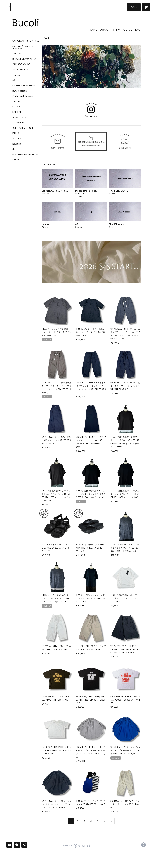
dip (14, 149)
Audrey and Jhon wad (23, 96)
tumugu (16, 75)
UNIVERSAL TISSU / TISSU (26, 41)
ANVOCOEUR (20, 117)
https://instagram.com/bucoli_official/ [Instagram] (143, 845)
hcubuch (17, 144)
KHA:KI (16, 101)
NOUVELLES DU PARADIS (25, 154)
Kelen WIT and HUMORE (25, 128)
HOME (93, 30)
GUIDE (128, 30)
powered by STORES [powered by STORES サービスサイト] (77, 847)
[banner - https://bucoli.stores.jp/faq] (125, 141)
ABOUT (105, 30)
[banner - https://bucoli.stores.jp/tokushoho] (91, 141)
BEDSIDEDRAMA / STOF (25, 59)
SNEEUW (17, 54)
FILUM (16, 133)
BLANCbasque (20, 91)
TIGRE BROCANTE (22, 70)
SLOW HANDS (20, 123)
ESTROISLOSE (20, 107)
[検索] (7, 7)
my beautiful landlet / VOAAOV (23, 47)
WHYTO (17, 139)
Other (16, 160)
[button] (134, 7)
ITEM (117, 30)
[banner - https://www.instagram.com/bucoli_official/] (91, 110)
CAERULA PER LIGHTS (24, 85)
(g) (14, 80)
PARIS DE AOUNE (21, 64)
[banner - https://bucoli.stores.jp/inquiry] (57, 141)
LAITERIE (17, 112)
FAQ (138, 30)
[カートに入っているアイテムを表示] (146, 7)
